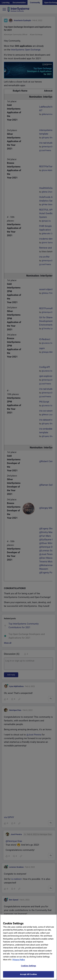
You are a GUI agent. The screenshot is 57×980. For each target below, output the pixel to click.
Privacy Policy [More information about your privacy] (19, 960)
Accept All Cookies (28, 974)
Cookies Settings (28, 966)
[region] (28, 947)
